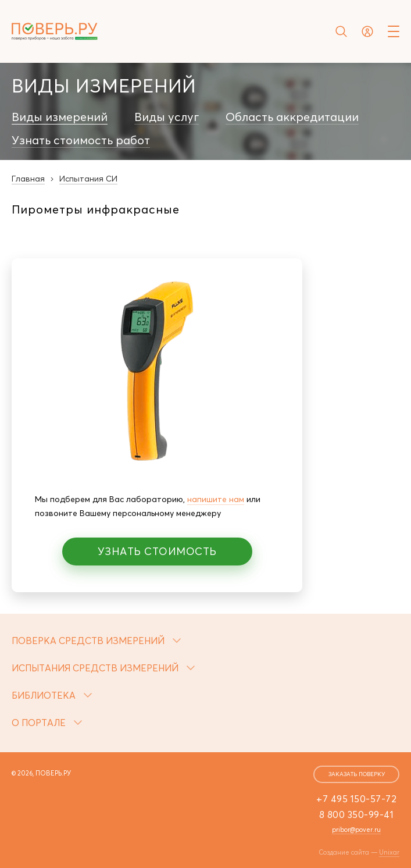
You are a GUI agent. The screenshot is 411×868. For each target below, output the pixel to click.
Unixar (389, 852)
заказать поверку (357, 774)
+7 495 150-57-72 (356, 799)
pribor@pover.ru (356, 830)
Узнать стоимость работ (81, 140)
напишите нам (216, 499)
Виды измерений (60, 117)
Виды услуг (167, 117)
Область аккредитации (292, 117)
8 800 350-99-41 (357, 814)
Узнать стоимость (157, 551)
